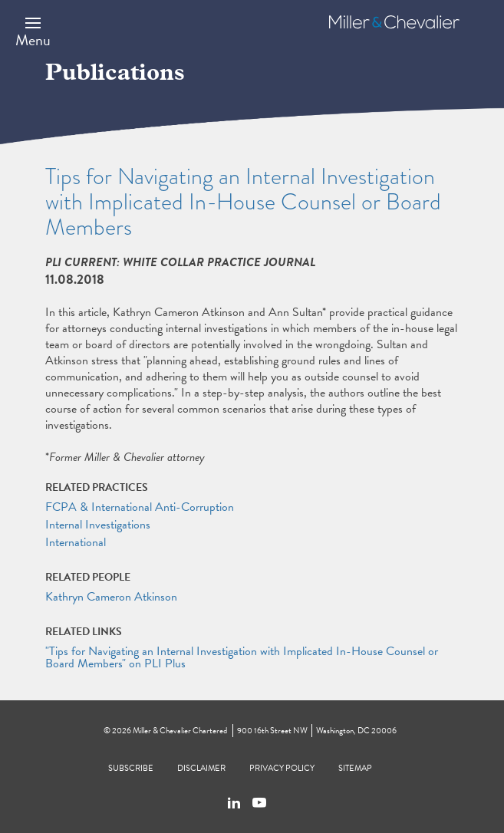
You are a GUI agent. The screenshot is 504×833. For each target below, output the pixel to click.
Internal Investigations (98, 525)
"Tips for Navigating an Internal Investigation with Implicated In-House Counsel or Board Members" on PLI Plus (242, 657)
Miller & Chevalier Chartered (180, 731)
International (76, 542)
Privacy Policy (282, 768)
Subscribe (131, 768)
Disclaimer (201, 768)
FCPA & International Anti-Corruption (140, 507)
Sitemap (355, 768)
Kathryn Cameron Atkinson (111, 597)
